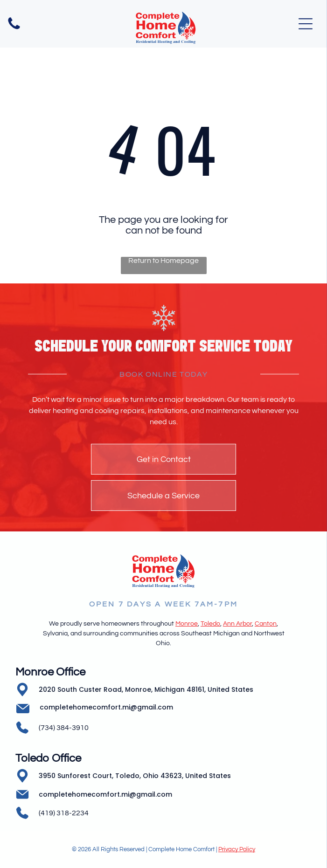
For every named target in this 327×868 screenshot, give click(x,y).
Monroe (187, 624)
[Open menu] (306, 24)
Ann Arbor (237, 624)
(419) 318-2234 (64, 813)
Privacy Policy (237, 849)
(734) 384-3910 (64, 728)
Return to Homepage (163, 261)
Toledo (210, 624)
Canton (266, 624)
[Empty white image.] (14, 29)
